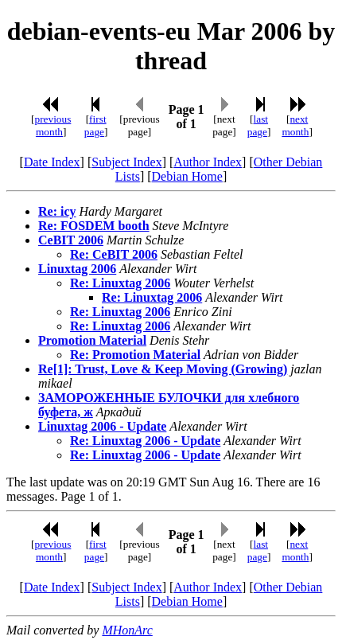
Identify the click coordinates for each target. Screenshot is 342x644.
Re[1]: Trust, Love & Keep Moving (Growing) (163, 369)
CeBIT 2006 (71, 240)
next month (295, 125)
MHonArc (127, 630)
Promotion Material (92, 340)
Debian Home (187, 176)
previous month (52, 125)
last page (258, 125)
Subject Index (126, 162)
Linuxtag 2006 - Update (102, 426)
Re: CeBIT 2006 (114, 254)
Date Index (52, 162)
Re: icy (57, 211)
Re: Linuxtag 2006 (120, 283)
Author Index (208, 162)
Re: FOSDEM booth (94, 226)
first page (95, 125)
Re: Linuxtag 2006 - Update (145, 441)
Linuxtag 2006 (77, 269)
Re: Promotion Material (135, 355)
